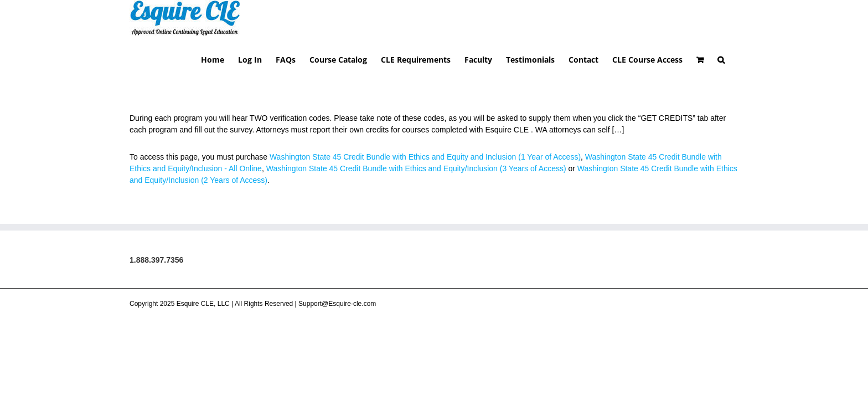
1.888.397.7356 (156, 224)
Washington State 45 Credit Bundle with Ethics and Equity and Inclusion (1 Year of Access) (425, 121)
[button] (735, 23)
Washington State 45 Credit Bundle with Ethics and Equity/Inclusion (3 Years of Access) (416, 132)
